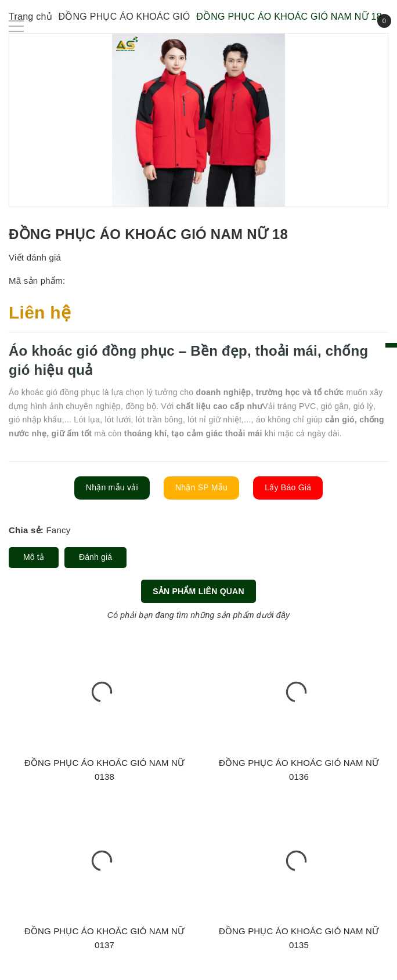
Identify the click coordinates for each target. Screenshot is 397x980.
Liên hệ (40, 312)
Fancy (58, 530)
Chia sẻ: (26, 530)
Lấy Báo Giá (288, 487)
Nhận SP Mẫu (201, 487)
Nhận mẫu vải (112, 487)
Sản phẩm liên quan (198, 591)
